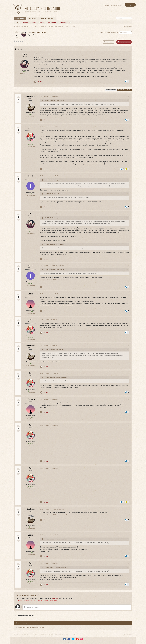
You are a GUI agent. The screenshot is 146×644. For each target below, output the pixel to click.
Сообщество (20, 19)
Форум (17, 22)
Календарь (26, 22)
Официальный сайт (47, 19)
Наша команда (51, 22)
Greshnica (30, 96)
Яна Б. (35, 35)
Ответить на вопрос (124, 42)
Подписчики (124, 33)
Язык (70, 641)
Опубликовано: (43, 54)
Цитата (40, 82)
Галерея (42, 22)
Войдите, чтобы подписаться (110, 33)
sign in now (55, 596)
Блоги (34, 22)
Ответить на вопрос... (32, 605)
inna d (30, 174)
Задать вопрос (109, 42)
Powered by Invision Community (73, 643)
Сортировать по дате (111, 90)
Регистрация (130, 5)
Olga (57, 178)
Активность (33, 19)
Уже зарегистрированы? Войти (113, 5)
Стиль (76, 641)
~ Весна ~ (30, 292)
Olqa (31, 127)
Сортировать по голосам (125, 90)
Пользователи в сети (65, 22)
